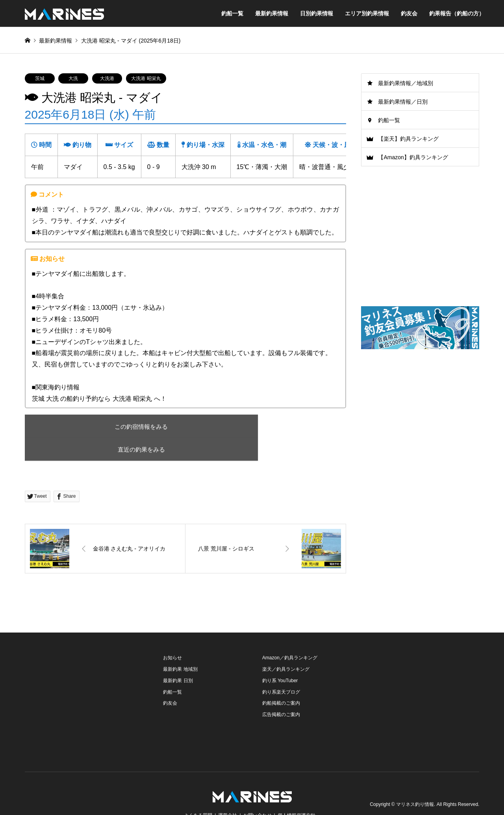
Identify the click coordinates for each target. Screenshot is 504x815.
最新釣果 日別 (178, 658)
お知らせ (172, 635)
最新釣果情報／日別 (403, 102)
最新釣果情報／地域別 (406, 83)
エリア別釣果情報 (367, 13)
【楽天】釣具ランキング (408, 139)
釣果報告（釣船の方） (457, 13)
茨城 (40, 78)
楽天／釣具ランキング (286, 647)
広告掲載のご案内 (281, 692)
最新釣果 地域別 (180, 647)
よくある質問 (198, 793)
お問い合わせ (258, 793)
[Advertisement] (420, 417)
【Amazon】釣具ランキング (413, 157)
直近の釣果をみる (237, 427)
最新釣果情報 (272, 13)
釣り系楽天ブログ (281, 670)
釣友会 (409, 13)
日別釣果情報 (317, 13)
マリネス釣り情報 (415, 782)
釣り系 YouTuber (280, 658)
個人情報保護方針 (296, 793)
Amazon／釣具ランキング (290, 635)
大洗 (73, 78)
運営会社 (228, 793)
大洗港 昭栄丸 (146, 78)
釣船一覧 (232, 13)
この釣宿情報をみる (94, 427)
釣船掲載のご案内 (281, 681)
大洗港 (107, 78)
